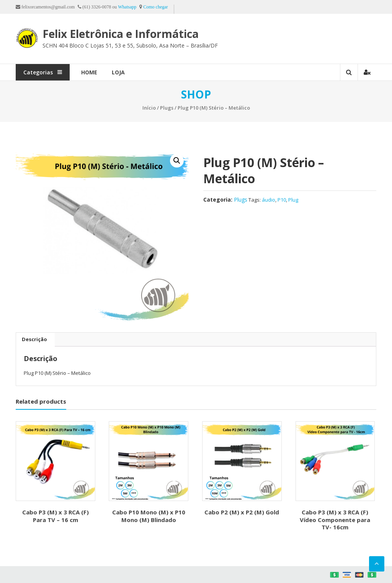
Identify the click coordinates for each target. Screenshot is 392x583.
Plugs (167, 108)
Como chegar (155, 7)
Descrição (34, 339)
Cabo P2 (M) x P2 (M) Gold (242, 512)
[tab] (34, 340)
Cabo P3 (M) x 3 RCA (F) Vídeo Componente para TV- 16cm (335, 520)
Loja (118, 72)
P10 (282, 200)
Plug (293, 200)
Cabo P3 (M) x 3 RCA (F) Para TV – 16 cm (56, 516)
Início (149, 108)
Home (89, 72)
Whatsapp (127, 7)
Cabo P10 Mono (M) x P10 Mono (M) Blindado (149, 516)
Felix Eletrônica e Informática (121, 34)
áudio (269, 200)
